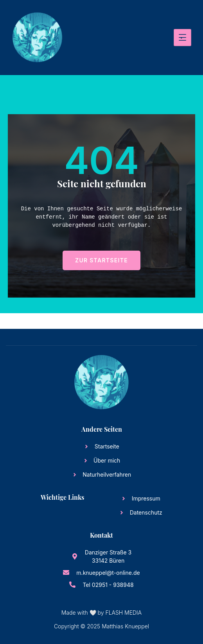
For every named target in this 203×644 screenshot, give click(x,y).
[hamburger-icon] (182, 38)
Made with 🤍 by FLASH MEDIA (101, 613)
